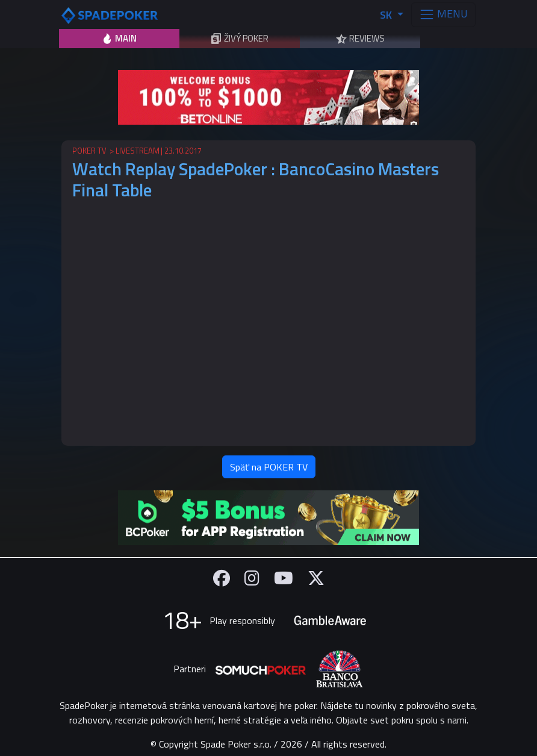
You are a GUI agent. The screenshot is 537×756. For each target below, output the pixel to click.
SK (387, 15)
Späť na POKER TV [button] (269, 467)
